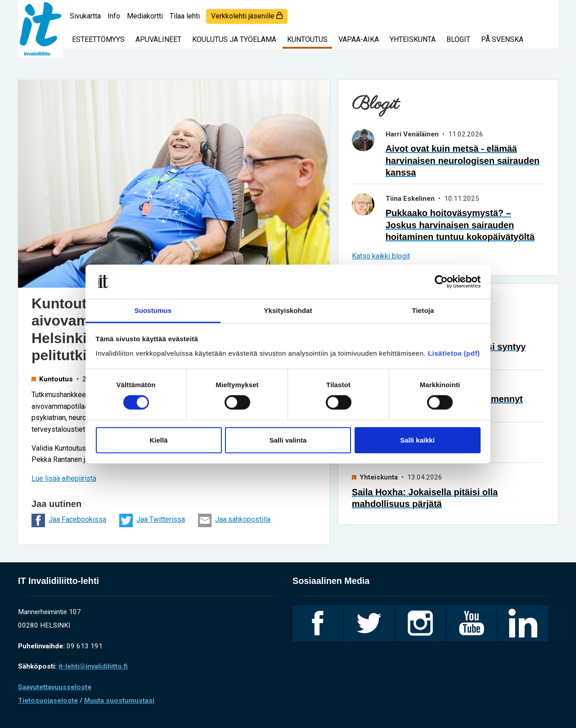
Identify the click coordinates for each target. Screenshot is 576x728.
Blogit (458, 39)
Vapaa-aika (359, 39)
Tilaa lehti (185, 16)
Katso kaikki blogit (381, 256)
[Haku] (544, 11)
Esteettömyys (98, 39)
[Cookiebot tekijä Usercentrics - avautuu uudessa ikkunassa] (441, 282)
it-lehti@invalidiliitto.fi (93, 666)
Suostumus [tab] (153, 310)
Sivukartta (85, 16)
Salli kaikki (417, 440)
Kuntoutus (307, 39)
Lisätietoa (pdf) (454, 353)
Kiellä (158, 440)
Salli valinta (288, 440)
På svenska (502, 39)
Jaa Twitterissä (152, 520)
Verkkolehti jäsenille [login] (247, 16)
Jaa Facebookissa (69, 520)
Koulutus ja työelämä (234, 39)
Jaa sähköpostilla (234, 520)
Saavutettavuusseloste (55, 687)
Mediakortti (145, 16)
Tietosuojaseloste (48, 701)
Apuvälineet (158, 39)
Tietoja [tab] (423, 310)
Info (114, 16)
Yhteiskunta (413, 39)
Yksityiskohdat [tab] (288, 310)
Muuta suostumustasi (119, 701)
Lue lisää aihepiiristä (64, 478)
